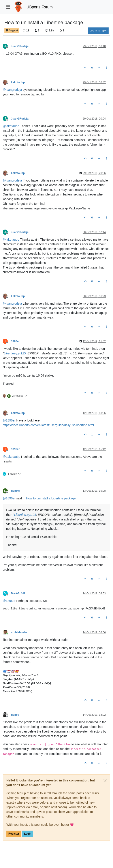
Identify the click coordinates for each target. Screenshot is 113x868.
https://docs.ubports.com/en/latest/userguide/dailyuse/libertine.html (48, 425)
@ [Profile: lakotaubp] (11, 126)
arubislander (19, 632)
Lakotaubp (18, 82)
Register (14, 834)
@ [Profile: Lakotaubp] (11, 457)
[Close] (105, 781)
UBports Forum (40, 7)
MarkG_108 (18, 593)
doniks (15, 491)
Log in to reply (98, 31)
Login (28, 834)
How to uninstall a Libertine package (51, 498)
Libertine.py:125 (15, 353)
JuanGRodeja (20, 46)
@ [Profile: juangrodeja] (12, 90)
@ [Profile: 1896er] (9, 420)
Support (12, 30)
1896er (15, 341)
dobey (15, 715)
